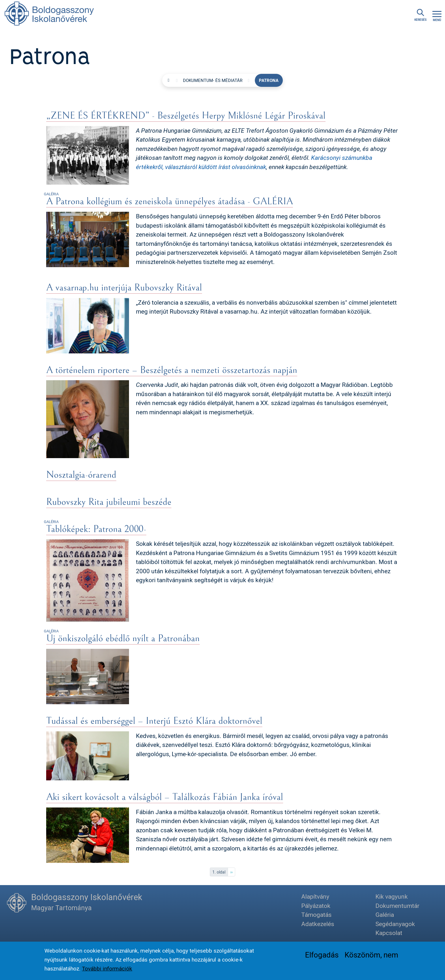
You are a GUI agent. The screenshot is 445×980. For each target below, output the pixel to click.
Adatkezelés (318, 924)
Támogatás (316, 915)
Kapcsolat (389, 933)
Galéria (385, 915)
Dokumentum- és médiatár (213, 80)
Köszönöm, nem (371, 955)
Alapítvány (315, 896)
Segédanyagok (395, 924)
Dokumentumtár (397, 906)
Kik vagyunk (392, 896)
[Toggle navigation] (437, 15)
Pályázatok (316, 906)
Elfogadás (322, 955)
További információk (107, 969)
